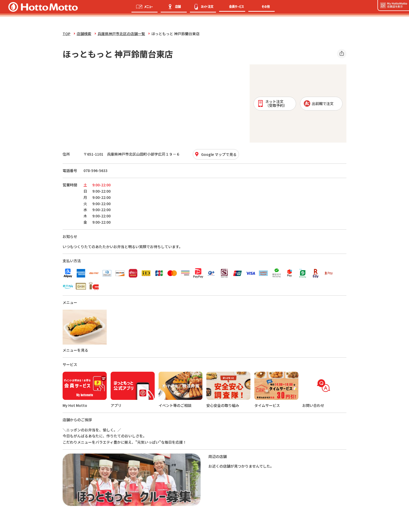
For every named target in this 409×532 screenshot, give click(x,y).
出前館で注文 (319, 103)
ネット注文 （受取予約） (272, 103)
